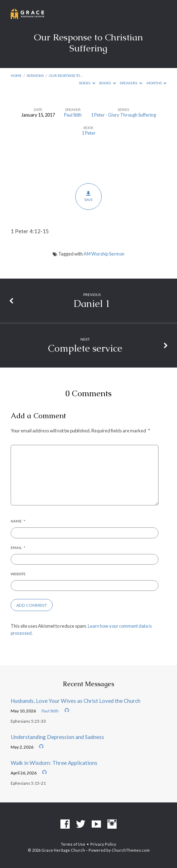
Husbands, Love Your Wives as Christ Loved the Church (76, 701)
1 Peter (89, 133)
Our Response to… (66, 75)
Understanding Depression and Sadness (57, 737)
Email (18, 548)
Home (16, 75)
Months (157, 83)
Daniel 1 (92, 304)
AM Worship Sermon (104, 254)
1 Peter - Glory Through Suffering (124, 115)
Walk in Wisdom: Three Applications (54, 763)
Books (108, 83)
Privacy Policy (103, 844)
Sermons (35, 75)
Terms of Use (73, 844)
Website (18, 574)
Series (87, 83)
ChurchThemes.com (131, 850)
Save (88, 196)
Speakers (131, 83)
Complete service (85, 348)
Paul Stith (73, 115)
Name (18, 521)
